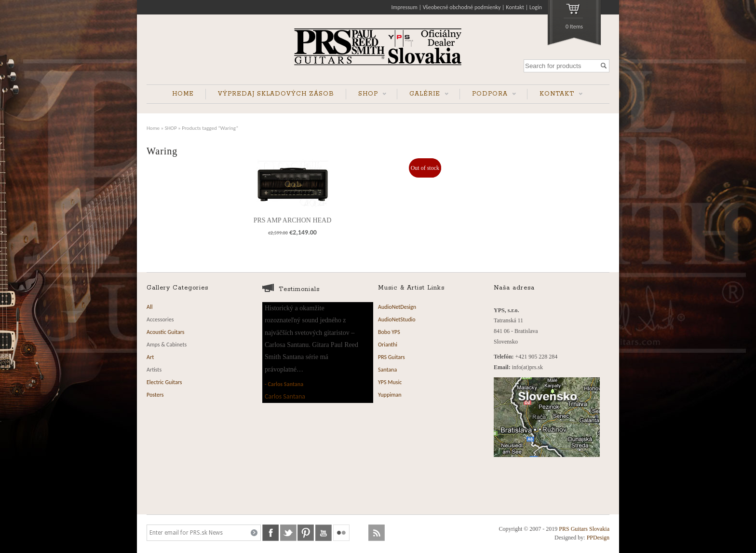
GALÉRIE (423, 95)
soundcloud (359, 533)
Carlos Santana (285, 384)
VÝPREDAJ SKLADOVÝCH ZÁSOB (276, 94)
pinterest (306, 533)
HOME (183, 94)
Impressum (405, 7)
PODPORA (488, 95)
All (149, 307)
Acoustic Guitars (166, 332)
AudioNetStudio (397, 319)
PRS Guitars (391, 357)
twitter (288, 533)
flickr (341, 533)
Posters (155, 395)
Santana (387, 370)
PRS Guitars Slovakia (584, 529)
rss (377, 533)
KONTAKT (555, 95)
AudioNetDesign (397, 307)
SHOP (366, 95)
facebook (270, 533)
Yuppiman (390, 395)
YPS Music (390, 382)
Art (150, 357)
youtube (324, 533)
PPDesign (598, 538)
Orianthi (388, 345)
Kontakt (515, 7)
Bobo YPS (389, 332)
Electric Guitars (164, 382)
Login (536, 7)
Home (153, 128)
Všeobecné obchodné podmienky (462, 7)
